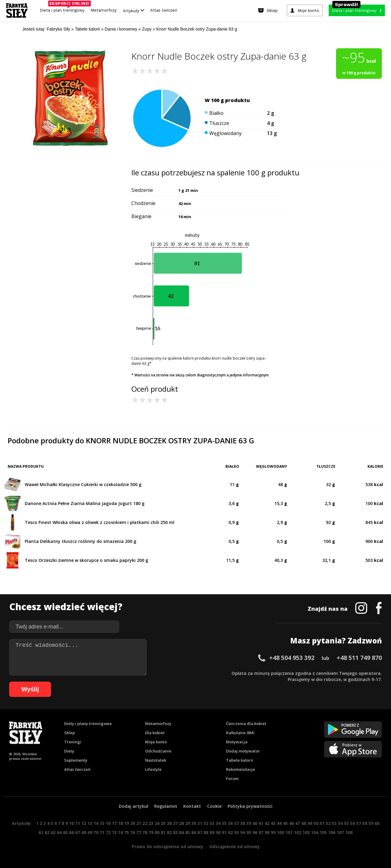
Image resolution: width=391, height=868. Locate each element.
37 (236, 823)
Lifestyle (153, 769)
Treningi (73, 742)
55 (346, 823)
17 (114, 823)
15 (102, 823)
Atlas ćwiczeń (164, 10)
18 (120, 823)
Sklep (69, 733)
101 (289, 832)
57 (359, 823)
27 (175, 823)
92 (230, 832)
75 (126, 832)
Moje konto (156, 742)
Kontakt (192, 806)
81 (163, 832)
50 (316, 823)
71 (102, 832)
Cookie (214, 806)
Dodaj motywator (243, 751)
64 (59, 832)
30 (194, 823)
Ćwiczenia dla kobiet (246, 723)
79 (151, 832)
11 (78, 823)
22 (145, 823)
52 (328, 823)
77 (139, 832)
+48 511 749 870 (359, 658)
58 (365, 823)
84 (181, 832)
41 (261, 823)
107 (340, 832)
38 (243, 823)
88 (206, 832)
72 (108, 832)
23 (151, 823)
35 (224, 823)
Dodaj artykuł (133, 806)
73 (114, 832)
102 (298, 832)
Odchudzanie (158, 751)
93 (236, 832)
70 (96, 832)
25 (163, 823)
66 (71, 832)
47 (298, 823)
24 (157, 823)
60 (377, 823)
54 (340, 823)
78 (145, 832)
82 (169, 832)
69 (90, 832)
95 (249, 832)
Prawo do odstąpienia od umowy (167, 846)
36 (230, 823)
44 (279, 823)
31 (200, 823)
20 (133, 823)
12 (84, 823)
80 (157, 832)
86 (194, 832)
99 (273, 832)
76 (133, 832)
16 (108, 823)
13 (90, 823)
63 (53, 832)
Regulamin (166, 806)
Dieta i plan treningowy (64, 9)
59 (371, 823)
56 (353, 823)
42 (267, 823)
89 (212, 832)
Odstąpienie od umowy (234, 846)
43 (273, 823)
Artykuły (133, 11)
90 (218, 832)
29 (188, 823)
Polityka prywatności (250, 806)
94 (243, 832)
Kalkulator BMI (240, 733)
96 (255, 832)
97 (261, 832)
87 (200, 832)
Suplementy (76, 760)
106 (332, 832)
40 (255, 823)
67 (78, 832)
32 (206, 823)
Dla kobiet (155, 733)
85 (188, 832)
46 (291, 823)
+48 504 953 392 (292, 658)
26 (169, 823)
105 (323, 832)
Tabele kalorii (240, 760)
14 (96, 823)
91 (224, 832)
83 (175, 832)
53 (334, 823)
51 (322, 823)
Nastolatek (156, 760)
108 (349, 832)
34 (218, 823)
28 (181, 823)
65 (65, 832)
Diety (69, 751)
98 (267, 832)
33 (212, 823)
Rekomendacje (241, 769)
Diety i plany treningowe (88, 723)
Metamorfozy (104, 10)
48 (304, 823)
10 (71, 823)
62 (47, 832)
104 (315, 832)
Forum (232, 778)
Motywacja (237, 742)
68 (84, 832)
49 (310, 823)
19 (126, 823)
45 (285, 823)
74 (120, 832)
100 (280, 832)
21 (139, 823)
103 (306, 832)
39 (249, 823)
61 (41, 832)
